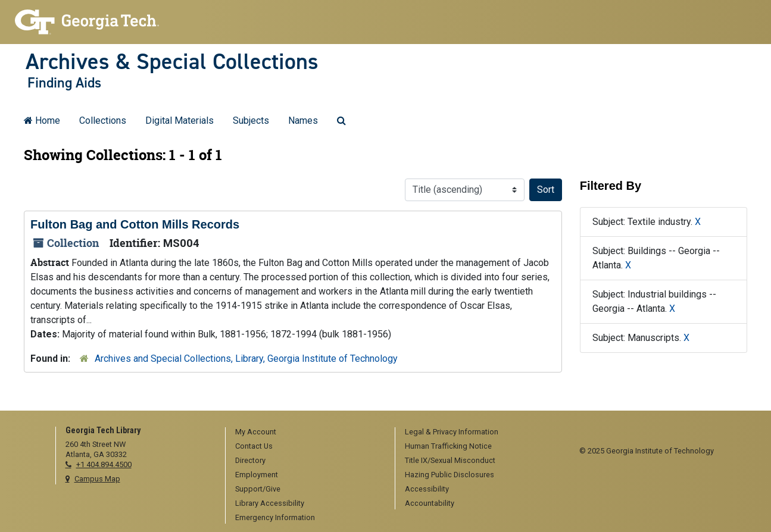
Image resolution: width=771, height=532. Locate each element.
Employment (257, 475)
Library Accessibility (270, 503)
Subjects (251, 121)
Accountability (430, 503)
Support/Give (258, 489)
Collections (103, 121)
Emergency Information (275, 517)
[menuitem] (306, 433)
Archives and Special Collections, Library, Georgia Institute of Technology (246, 359)
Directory (250, 460)
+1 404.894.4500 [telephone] (104, 464)
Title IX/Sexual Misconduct (450, 460)
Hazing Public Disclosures (450, 475)
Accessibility (427, 489)
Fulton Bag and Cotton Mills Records (135, 224)
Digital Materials (180, 121)
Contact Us (254, 446)
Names (303, 121)
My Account (256, 432)
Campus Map (97, 479)
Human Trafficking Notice (448, 446)
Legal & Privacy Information (452, 432)
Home (42, 121)
